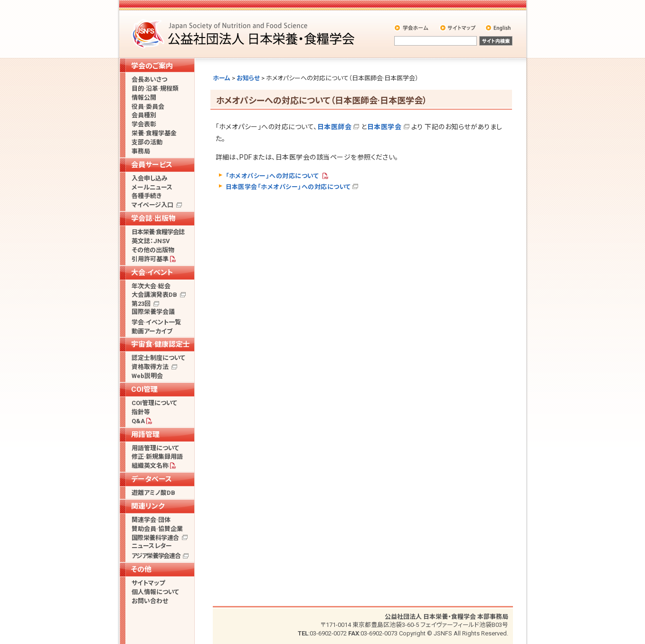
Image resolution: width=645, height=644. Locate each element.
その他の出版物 (153, 250)
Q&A (138, 421)
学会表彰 (144, 124)
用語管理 (145, 435)
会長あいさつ (149, 80)
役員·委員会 (148, 107)
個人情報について (155, 592)
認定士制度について (158, 358)
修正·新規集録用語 (157, 457)
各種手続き (147, 196)
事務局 (141, 151)
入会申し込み (150, 178)
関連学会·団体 (151, 520)
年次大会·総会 (151, 286)
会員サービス (152, 165)
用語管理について (155, 448)
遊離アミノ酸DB (153, 493)
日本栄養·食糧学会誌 (158, 232)
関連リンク (148, 506)
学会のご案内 (152, 66)
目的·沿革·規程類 (155, 89)
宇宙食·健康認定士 (161, 344)
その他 (141, 569)
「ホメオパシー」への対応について (273, 176)
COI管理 (144, 389)
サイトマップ (459, 28)
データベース (152, 479)
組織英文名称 (150, 466)
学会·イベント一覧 (156, 322)
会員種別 (144, 115)
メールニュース (152, 187)
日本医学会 (384, 127)
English (499, 28)
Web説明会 (147, 376)
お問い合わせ (150, 601)
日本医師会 (334, 127)
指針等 (141, 412)
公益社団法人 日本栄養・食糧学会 (245, 33)
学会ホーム (412, 28)
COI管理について (154, 403)
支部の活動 (147, 142)
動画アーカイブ (152, 331)
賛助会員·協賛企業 (157, 529)
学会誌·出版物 (153, 218)
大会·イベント (152, 273)
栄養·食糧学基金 (154, 133)
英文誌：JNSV (151, 241)
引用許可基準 (150, 259)
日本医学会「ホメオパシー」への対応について (288, 187)
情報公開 (144, 98)
